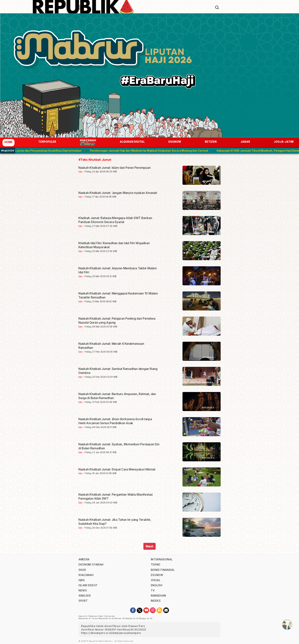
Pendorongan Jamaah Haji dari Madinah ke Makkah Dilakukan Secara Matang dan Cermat (153, 151)
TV (153, 590)
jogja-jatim (284, 142)
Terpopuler (47, 142)
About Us (83, 616)
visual (156, 580)
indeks (156, 601)
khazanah (86, 575)
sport (83, 601)
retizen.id (119, 618)
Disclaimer (110, 616)
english (157, 585)
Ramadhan (158, 596)
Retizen (211, 142)
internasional (162, 559)
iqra (82, 580)
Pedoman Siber (96, 616)
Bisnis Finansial (163, 570)
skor (82, 570)
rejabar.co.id (132, 618)
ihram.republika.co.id (103, 618)
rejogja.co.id (145, 618)
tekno (156, 565)
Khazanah (88, 143)
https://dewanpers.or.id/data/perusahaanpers (111, 633)
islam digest (88, 585)
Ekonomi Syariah (91, 565)
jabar (245, 142)
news (83, 590)
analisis (85, 596)
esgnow (175, 142)
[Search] (217, 7)
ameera (84, 559)
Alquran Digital (132, 142)
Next (149, 546)
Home (8, 142)
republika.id (84, 618)
